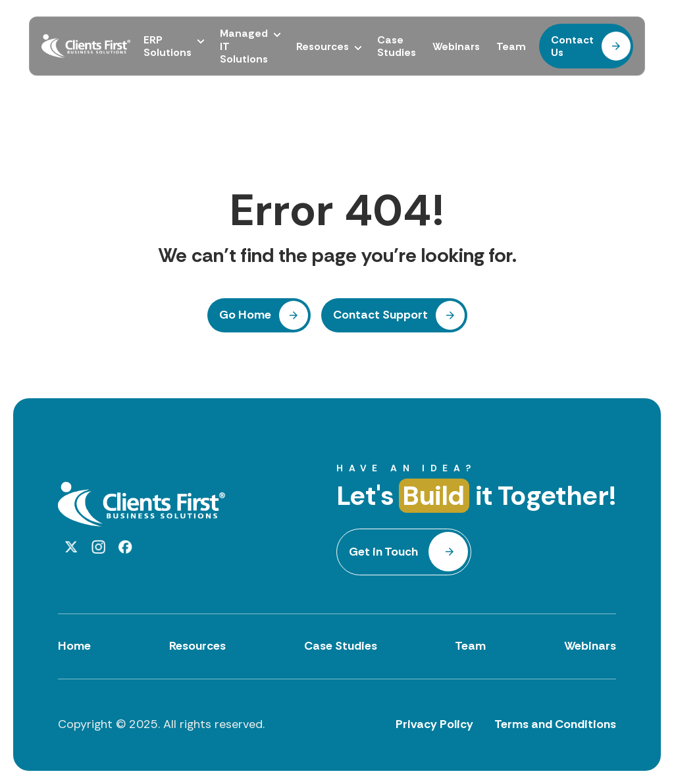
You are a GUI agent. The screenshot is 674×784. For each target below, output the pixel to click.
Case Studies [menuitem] (397, 46)
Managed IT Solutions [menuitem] (244, 46)
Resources (197, 646)
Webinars (590, 646)
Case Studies (341, 646)
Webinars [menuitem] (456, 46)
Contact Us (572, 46)
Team (470, 646)
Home (74, 646)
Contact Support (380, 315)
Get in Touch (383, 552)
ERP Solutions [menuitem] (168, 46)
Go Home (245, 315)
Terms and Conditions (555, 724)
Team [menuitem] (511, 46)
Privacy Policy (434, 724)
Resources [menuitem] (323, 46)
